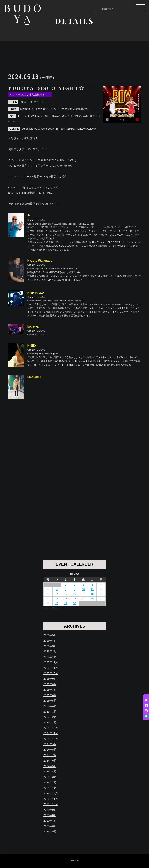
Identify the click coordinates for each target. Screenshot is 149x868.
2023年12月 (51, 793)
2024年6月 (50, 761)
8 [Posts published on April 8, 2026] (66, 589)
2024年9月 (50, 744)
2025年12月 (51, 662)
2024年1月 (50, 788)
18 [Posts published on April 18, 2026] (92, 594)
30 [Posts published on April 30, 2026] (74, 603)
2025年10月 (51, 673)
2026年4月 (50, 641)
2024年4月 (50, 772)
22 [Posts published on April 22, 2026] (66, 599)
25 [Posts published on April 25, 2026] (92, 599)
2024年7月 (50, 755)
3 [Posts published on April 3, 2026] (83, 585)
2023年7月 (50, 821)
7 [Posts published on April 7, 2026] (57, 589)
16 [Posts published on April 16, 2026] (74, 594)
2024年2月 (50, 783)
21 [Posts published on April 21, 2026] (57, 599)
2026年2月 (50, 651)
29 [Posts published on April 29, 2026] (66, 603)
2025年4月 (50, 706)
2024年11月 (51, 733)
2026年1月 (50, 657)
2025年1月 (50, 723)
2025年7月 (50, 690)
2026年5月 (50, 635)
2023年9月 (50, 810)
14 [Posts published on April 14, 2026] (57, 594)
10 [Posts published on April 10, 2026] (83, 589)
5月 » (55, 608)
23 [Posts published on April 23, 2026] (74, 599)
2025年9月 (50, 679)
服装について (108, 9)
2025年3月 (50, 712)
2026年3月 (50, 646)
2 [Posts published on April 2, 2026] (75, 585)
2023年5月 (50, 832)
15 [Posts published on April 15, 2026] (66, 594)
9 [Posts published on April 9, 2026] (75, 589)
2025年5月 (50, 701)
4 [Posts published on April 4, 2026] (92, 585)
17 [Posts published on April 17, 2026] (83, 594)
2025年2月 (50, 717)
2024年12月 (51, 728)
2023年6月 (50, 826)
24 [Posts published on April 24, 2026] (83, 599)
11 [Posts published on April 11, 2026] (92, 589)
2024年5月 (50, 766)
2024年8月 (50, 750)
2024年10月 (51, 739)
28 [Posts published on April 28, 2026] (57, 603)
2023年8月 (50, 815)
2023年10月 (51, 804)
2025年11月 (51, 668)
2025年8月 (50, 684)
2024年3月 (50, 777)
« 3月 (47, 608)
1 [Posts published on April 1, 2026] (66, 585)
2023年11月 (51, 799)
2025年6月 (50, 695)
